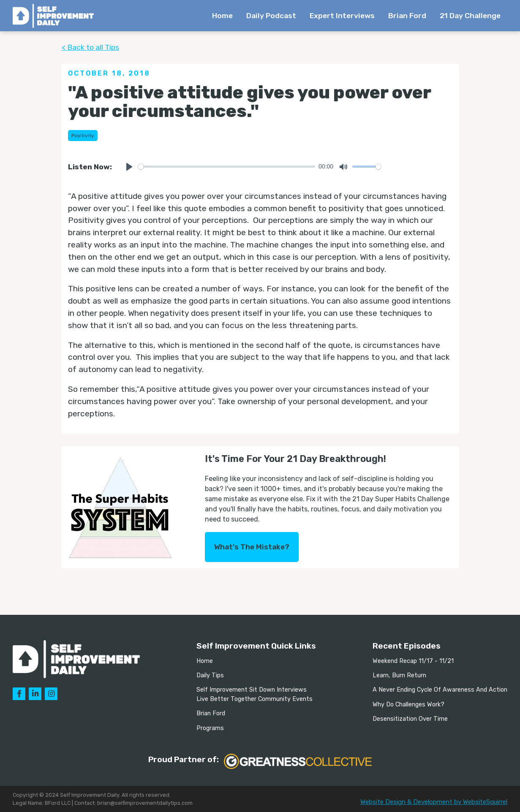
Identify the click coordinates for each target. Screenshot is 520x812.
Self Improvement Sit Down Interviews (252, 690)
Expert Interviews (342, 16)
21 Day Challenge (470, 16)
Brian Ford (407, 16)
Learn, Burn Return (399, 675)
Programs (210, 728)
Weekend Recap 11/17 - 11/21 (413, 661)
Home (222, 16)
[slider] (227, 167)
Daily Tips (210, 675)
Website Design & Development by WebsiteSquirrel (434, 802)
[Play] (129, 167)
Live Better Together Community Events (255, 699)
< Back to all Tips (90, 47)
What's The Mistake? (252, 547)
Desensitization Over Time (410, 719)
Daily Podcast (271, 16)
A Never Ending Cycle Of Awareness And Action (440, 690)
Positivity (83, 136)
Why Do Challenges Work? (408, 705)
